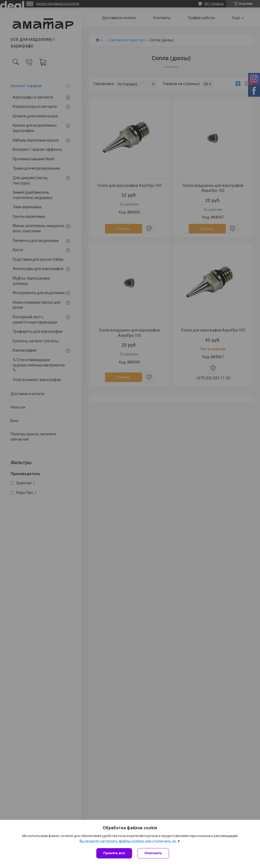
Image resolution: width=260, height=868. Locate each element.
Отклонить (153, 853)
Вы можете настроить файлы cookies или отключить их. (128, 841)
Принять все (114, 853)
